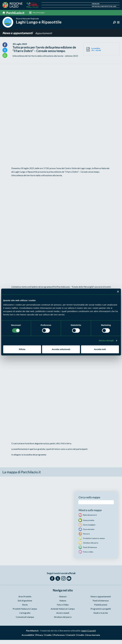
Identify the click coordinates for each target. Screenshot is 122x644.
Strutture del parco (63, 617)
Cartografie (25, 613)
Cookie (48, 635)
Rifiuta (22, 349)
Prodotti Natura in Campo (25, 609)
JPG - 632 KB (96, 49)
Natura (63, 601)
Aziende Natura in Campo (63, 609)
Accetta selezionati (61, 349)
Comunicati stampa (25, 617)
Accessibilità (28, 635)
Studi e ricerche (101, 613)
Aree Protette (25, 596)
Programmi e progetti (101, 609)
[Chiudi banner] (118, 292)
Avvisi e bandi (63, 613)
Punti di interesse (101, 601)
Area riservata (93, 635)
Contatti (71, 635)
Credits (81, 635)
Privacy (39, 635)
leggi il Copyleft (89, 631)
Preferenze (59, 635)
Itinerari (63, 596)
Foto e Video (63, 605)
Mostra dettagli (106, 341)
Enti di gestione (25, 601)
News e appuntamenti (18, 33)
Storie (25, 605)
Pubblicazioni (101, 605)
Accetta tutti (100, 349)
